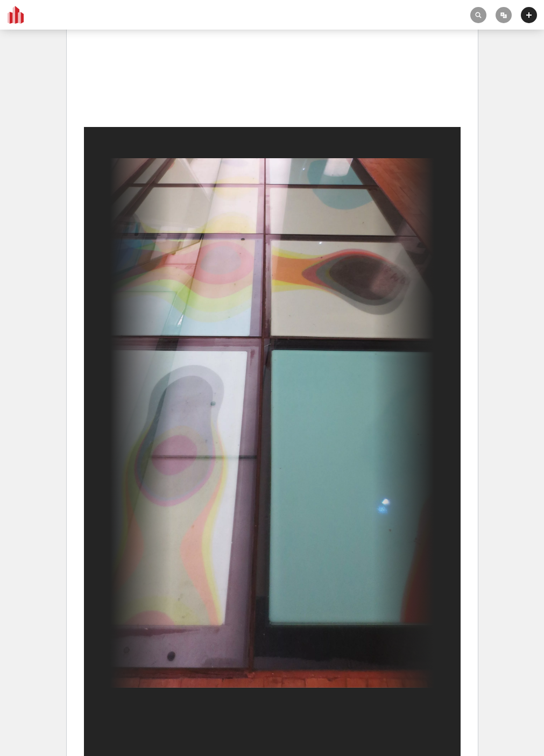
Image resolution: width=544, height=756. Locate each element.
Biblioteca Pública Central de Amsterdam (153, 82)
